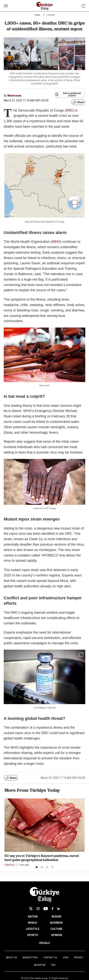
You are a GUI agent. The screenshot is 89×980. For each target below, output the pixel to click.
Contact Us (50, 958)
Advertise (40, 965)
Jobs (66, 958)
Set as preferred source (68, 94)
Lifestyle (51, 15)
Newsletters (30, 958)
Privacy (79, 958)
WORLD (33, 923)
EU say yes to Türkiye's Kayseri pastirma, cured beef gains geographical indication (42, 858)
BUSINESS (56, 923)
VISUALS (44, 943)
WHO (56, 242)
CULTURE (56, 929)
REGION (56, 917)
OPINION (56, 935)
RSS (53, 965)
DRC (69, 110)
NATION (33, 917)
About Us (11, 958)
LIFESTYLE (33, 929)
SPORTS (33, 935)
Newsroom (14, 96)
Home (37, 15)
